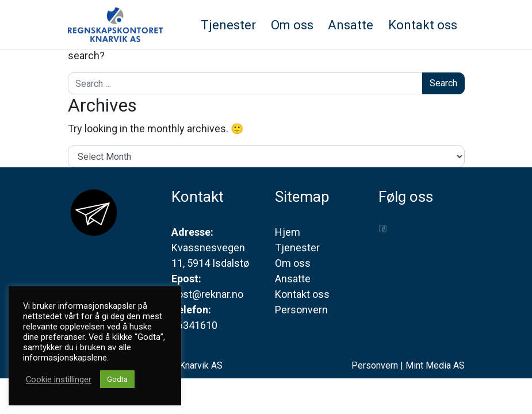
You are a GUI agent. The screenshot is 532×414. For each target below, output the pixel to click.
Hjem (288, 232)
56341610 (194, 325)
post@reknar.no (207, 294)
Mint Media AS (435, 365)
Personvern (301, 310)
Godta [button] (117, 379)
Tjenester (297, 248)
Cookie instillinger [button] (59, 379)
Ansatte (293, 279)
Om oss (293, 263)
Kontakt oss (302, 294)
